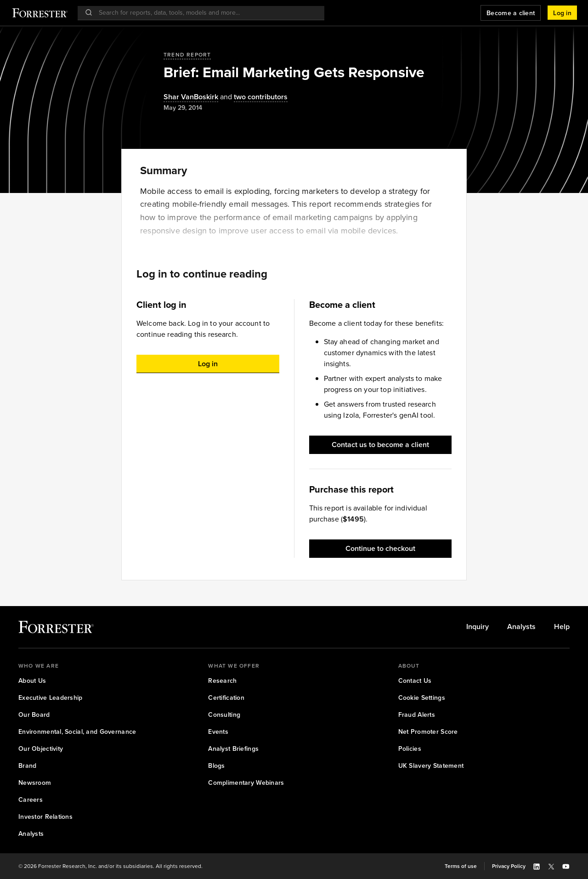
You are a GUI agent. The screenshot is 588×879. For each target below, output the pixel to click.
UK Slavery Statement (431, 766)
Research (222, 681)
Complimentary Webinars (246, 783)
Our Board (34, 715)
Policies (410, 749)
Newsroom (35, 783)
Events (218, 732)
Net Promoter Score (428, 732)
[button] (562, 13)
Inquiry (478, 627)
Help (562, 627)
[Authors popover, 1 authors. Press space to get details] (191, 97)
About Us (32, 681)
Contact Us (415, 681)
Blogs (216, 766)
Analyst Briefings (233, 749)
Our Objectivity (41, 749)
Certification (226, 698)
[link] (478, 627)
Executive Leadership (51, 698)
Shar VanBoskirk (191, 97)
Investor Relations (45, 817)
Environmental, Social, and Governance (77, 732)
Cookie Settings (422, 698)
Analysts (521, 627)
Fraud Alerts (417, 715)
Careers (31, 800)
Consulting (224, 715)
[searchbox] (206, 13)
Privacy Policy (509, 866)
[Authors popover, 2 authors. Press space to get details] (253, 97)
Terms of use (461, 866)
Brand (27, 766)
